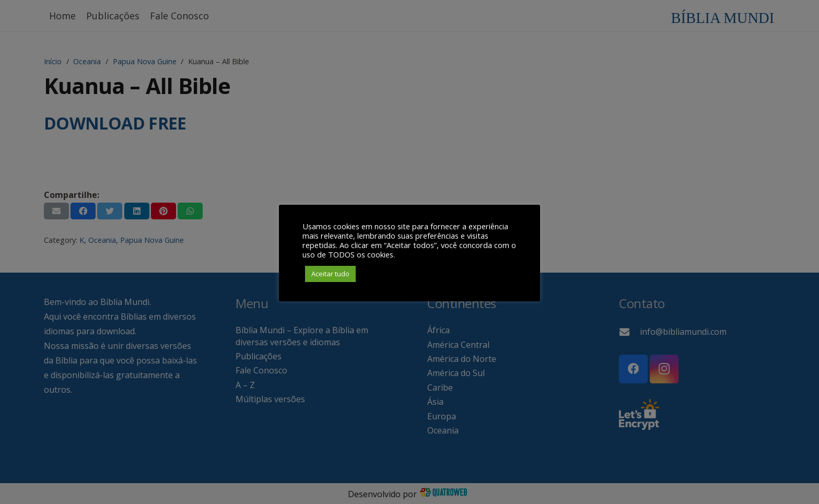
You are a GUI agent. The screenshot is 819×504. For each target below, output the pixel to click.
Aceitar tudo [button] (330, 274)
